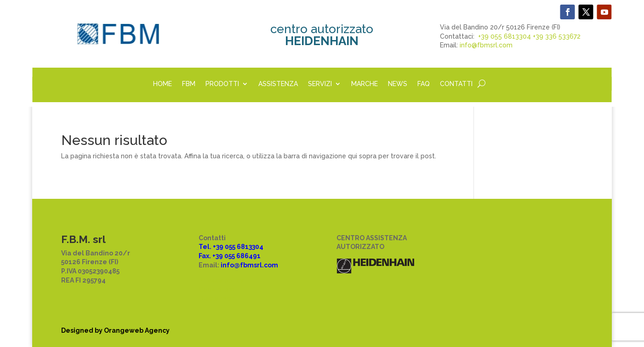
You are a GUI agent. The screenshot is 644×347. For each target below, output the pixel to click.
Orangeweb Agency (137, 330)
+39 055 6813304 (504, 36)
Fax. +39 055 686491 (230, 256)
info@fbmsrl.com (486, 45)
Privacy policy (221, 280)
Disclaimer (216, 298)
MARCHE (365, 84)
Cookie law (217, 289)
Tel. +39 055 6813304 (231, 247)
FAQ (424, 84)
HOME (162, 84)
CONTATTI (456, 84)
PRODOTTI (222, 84)
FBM (189, 84)
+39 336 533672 (557, 36)
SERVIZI (320, 84)
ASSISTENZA (278, 84)
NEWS (398, 84)
